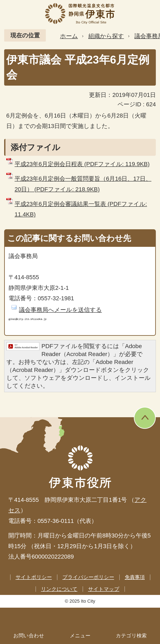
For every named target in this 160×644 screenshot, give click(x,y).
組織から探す (106, 36)
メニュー (80, 636)
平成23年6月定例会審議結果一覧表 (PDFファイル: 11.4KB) (81, 209)
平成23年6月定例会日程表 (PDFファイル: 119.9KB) (82, 164)
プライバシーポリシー (88, 577)
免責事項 (135, 577)
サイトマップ (104, 589)
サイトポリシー (34, 577)
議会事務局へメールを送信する (60, 310)
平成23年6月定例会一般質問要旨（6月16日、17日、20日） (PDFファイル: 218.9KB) (83, 184)
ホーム (69, 36)
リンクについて (59, 589)
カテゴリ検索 (131, 636)
